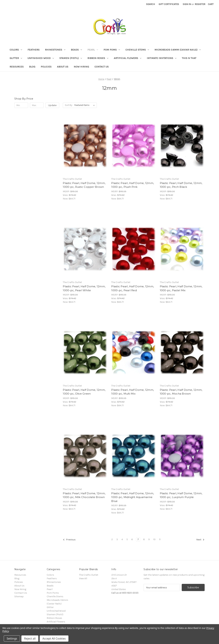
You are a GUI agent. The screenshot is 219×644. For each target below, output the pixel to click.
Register (200, 4)
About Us (63, 67)
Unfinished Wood (41, 58)
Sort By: (69, 105)
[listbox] (85, 105)
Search (150, 4)
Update (52, 105)
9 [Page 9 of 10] (149, 539)
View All (83, 578)
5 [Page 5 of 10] (127, 539)
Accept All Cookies (54, 639)
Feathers (34, 50)
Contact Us (102, 67)
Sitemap (19, 596)
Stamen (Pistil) (71, 58)
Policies (46, 67)
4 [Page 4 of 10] (122, 539)
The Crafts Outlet (89, 575)
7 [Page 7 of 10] (138, 539)
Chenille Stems (137, 50)
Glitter (16, 58)
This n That (189, 58)
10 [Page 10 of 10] (154, 539)
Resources (17, 67)
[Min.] (21, 105)
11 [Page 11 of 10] (160, 539)
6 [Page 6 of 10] (132, 539)
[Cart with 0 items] (211, 4)
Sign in (187, 4)
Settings (12, 639)
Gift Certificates (169, 4)
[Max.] (37, 105)
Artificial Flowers (128, 58)
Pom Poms (112, 50)
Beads (76, 50)
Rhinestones (55, 50)
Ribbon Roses (98, 58)
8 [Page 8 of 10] (144, 539)
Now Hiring (81, 67)
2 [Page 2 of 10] (112, 539)
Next (200, 540)
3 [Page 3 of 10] (117, 539)
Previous (69, 540)
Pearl (93, 50)
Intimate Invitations (162, 58)
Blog (32, 67)
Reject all (30, 639)
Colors (16, 50)
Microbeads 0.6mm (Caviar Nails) (178, 50)
